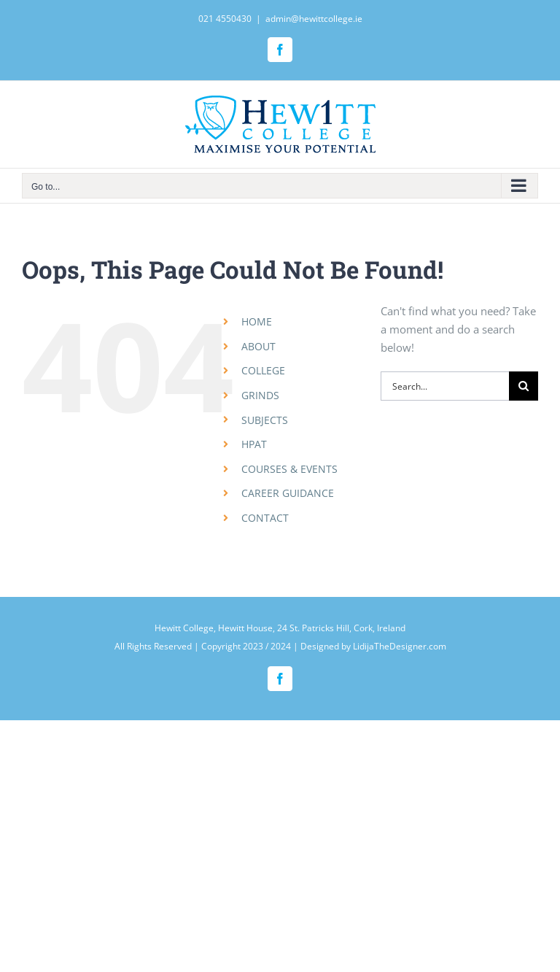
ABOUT (258, 346)
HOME (257, 321)
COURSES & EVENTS (289, 469)
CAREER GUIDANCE (288, 493)
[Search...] (445, 386)
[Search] (524, 386)
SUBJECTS (265, 420)
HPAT (254, 444)
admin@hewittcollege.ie (314, 19)
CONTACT (265, 518)
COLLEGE (263, 370)
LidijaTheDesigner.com (400, 646)
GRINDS (260, 395)
